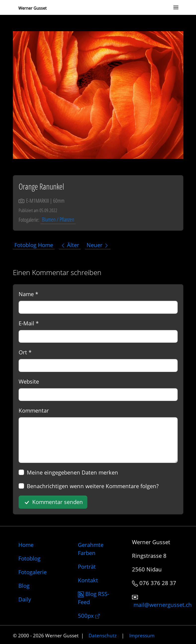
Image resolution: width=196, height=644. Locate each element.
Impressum (142, 635)
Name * (28, 294)
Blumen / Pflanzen (58, 220)
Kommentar (34, 410)
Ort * (25, 352)
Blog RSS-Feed (94, 598)
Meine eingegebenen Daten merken (72, 472)
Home (26, 545)
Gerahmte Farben (91, 549)
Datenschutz (103, 635)
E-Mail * (29, 323)
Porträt (87, 566)
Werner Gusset (33, 8)
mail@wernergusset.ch (163, 605)
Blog (24, 586)
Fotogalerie (33, 572)
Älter (70, 245)
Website (29, 381)
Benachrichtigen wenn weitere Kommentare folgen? (93, 486)
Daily (25, 599)
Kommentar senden (53, 502)
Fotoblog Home (34, 245)
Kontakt (88, 580)
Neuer (98, 245)
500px (89, 616)
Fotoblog (29, 558)
